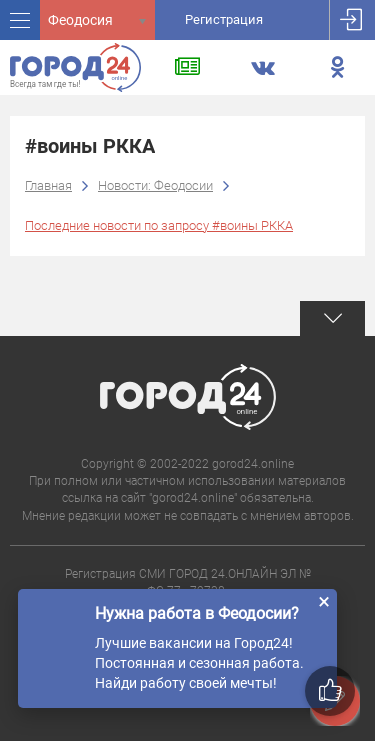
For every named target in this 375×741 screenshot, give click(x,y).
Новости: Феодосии (155, 185)
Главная (48, 185)
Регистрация (224, 19)
